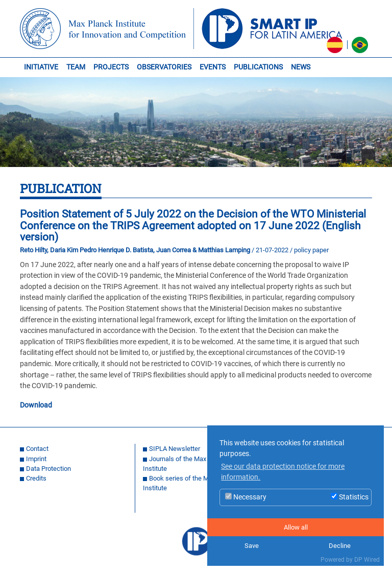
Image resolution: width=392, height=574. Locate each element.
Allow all (296, 527)
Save (252, 546)
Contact (37, 449)
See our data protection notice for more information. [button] (283, 472)
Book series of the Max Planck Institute (190, 483)
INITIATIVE (41, 67)
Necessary (246, 497)
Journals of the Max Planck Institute (185, 464)
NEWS (301, 67)
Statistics (350, 497)
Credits (36, 478)
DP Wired (367, 560)
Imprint (36, 459)
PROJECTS (111, 67)
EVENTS (213, 67)
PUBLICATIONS (258, 67)
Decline (340, 546)
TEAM (76, 67)
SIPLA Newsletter (175, 449)
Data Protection (48, 469)
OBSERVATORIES (164, 67)
